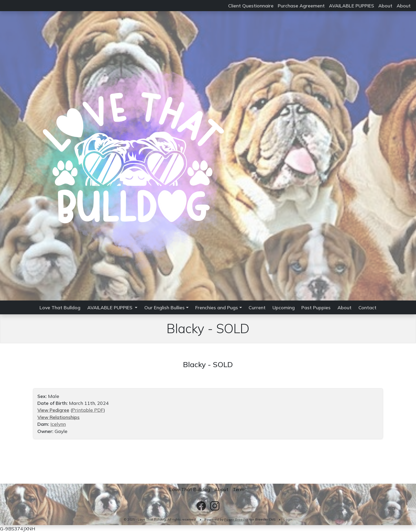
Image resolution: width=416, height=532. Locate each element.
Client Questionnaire (251, 6)
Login (288, 519)
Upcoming (284, 307)
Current (257, 307)
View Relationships (59, 417)
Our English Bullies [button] (164, 307)
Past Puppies (316, 307)
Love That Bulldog (60, 307)
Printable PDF (88, 410)
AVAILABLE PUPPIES (352, 6)
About (385, 6)
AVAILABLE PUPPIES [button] (110, 307)
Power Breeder (236, 519)
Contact (367, 307)
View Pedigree (53, 410)
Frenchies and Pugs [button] (217, 307)
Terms (240, 489)
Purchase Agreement (301, 6)
